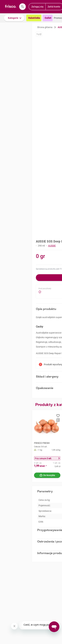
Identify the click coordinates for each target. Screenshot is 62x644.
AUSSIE (52, 246)
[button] (14, 18)
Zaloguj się (37, 7)
